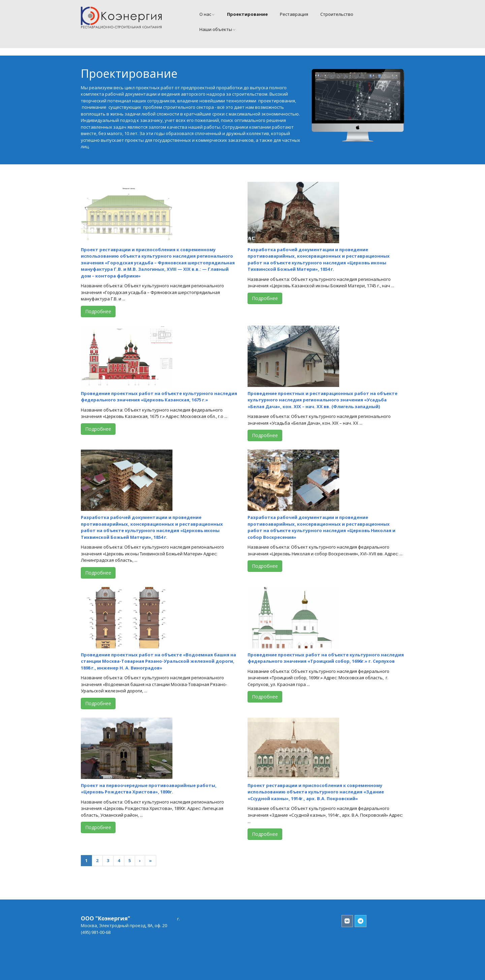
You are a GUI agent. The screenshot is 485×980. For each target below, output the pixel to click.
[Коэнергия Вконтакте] (347, 921)
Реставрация (294, 14)
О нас (205, 14)
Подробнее (98, 311)
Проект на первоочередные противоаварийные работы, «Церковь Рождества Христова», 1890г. (149, 789)
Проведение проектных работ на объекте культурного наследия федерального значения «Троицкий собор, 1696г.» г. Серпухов (326, 658)
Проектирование (247, 14)
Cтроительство (337, 14)
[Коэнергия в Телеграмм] (361, 921)
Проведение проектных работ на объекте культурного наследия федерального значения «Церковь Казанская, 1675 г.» (159, 397)
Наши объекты (216, 29)
